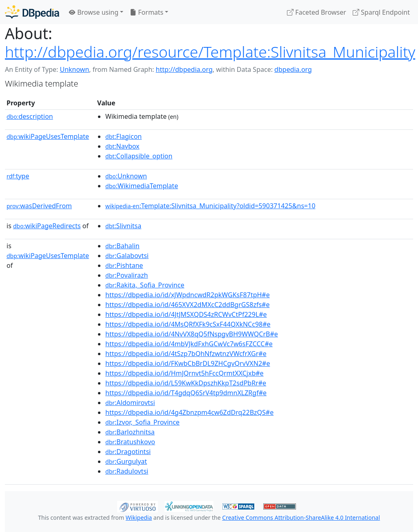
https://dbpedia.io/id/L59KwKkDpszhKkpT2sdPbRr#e (186, 383)
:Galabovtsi (127, 256)
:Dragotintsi (128, 452)
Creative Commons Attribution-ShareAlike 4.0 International (301, 518)
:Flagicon (123, 136)
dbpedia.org (293, 69)
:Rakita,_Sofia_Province (145, 285)
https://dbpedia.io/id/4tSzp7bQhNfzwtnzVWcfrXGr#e (186, 354)
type (18, 176)
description (30, 116)
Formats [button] (147, 12)
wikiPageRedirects (47, 226)
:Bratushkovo (130, 442)
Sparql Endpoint (381, 12)
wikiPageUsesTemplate (48, 136)
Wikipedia (139, 518)
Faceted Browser (317, 12)
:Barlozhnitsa (130, 432)
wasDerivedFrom (39, 206)
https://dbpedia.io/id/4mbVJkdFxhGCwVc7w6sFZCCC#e (189, 344)
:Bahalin (122, 246)
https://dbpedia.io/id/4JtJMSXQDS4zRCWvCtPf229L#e (186, 314)
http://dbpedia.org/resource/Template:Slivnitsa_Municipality (210, 52)
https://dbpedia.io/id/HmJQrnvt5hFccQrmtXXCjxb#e (185, 373)
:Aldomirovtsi (130, 403)
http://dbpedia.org (184, 69)
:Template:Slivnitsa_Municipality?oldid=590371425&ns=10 (210, 206)
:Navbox (122, 146)
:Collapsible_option (139, 156)
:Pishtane (124, 265)
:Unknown (126, 176)
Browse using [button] (94, 12)
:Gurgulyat (126, 461)
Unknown (74, 69)
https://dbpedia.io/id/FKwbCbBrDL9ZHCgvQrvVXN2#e (188, 363)
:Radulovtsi (127, 471)
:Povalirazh (127, 275)
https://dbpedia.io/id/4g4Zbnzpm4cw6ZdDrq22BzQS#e (189, 412)
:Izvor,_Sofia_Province (142, 422)
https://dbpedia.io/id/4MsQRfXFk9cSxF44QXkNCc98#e (188, 324)
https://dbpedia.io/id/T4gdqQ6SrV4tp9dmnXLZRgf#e (186, 393)
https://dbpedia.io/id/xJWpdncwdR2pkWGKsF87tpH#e (188, 295)
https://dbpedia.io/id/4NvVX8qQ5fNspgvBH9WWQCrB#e (192, 334)
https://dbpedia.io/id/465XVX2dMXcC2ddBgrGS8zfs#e (187, 305)
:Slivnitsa (123, 226)
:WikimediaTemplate (142, 186)
